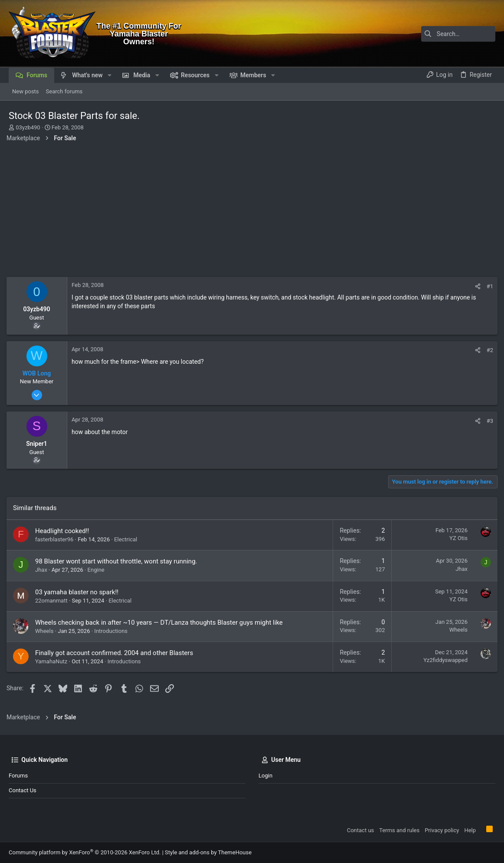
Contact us (23, 790)
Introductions (113, 631)
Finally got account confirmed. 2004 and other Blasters (116, 653)
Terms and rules (399, 830)
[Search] (441, 34)
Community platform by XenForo (85, 852)
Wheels (46, 631)
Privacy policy (442, 830)
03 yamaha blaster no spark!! (79, 592)
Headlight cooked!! (64, 531)
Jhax (43, 570)
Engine (98, 570)
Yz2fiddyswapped (443, 660)
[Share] (476, 286)
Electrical (128, 539)
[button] (110, 75)
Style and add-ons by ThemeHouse (208, 852)
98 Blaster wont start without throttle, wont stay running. (118, 561)
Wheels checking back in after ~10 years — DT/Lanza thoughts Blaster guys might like (161, 623)
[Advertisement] (252, 212)
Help (470, 830)
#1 (488, 286)
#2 (488, 350)
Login (265, 776)
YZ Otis (456, 538)
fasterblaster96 (56, 539)
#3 (488, 421)
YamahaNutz (53, 661)
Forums (18, 776)
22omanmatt (54, 601)
